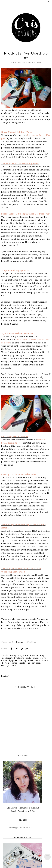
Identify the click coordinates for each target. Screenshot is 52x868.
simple (22, 663)
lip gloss (13, 660)
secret (14, 663)
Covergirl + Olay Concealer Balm (19, 474)
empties (37, 658)
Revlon (5, 663)
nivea (38, 660)
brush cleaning (37, 655)
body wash (23, 655)
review (45, 660)
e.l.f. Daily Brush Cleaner (15, 437)
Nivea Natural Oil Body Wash (17, 132)
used (14, 665)
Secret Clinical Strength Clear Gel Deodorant (26, 214)
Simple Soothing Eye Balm (15, 270)
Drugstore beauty (22, 658)
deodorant (7, 658)
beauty (13, 655)
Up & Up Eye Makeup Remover (17, 333)
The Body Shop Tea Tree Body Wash (20, 163)
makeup (23, 660)
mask (31, 660)
